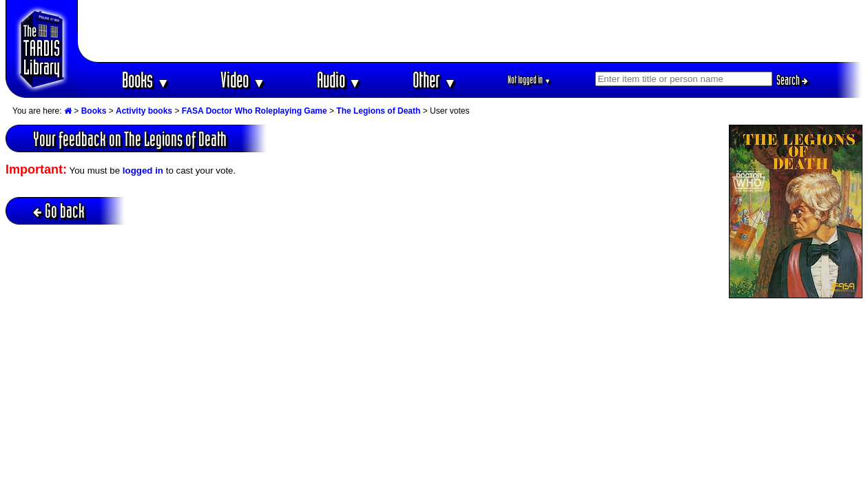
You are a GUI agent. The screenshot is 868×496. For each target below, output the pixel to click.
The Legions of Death (378, 111)
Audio (339, 80)
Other (435, 80)
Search (792, 80)
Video (243, 80)
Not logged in (529, 80)
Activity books (144, 111)
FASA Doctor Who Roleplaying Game (255, 111)
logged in (143, 170)
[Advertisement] (471, 31)
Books (146, 80)
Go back (59, 210)
